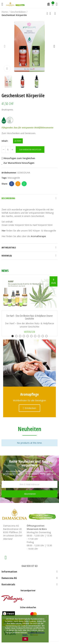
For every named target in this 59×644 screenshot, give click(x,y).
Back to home (51, 13)
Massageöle (14, 178)
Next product (55, 13)
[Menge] (8, 150)
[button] (5, 46)
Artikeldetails (9, 247)
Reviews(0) (7, 256)
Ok (25, 639)
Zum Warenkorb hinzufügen (30, 150)
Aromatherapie (38, 236)
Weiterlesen (29, 332)
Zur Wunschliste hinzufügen (19, 163)
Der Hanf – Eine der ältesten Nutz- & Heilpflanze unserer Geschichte (30, 317)
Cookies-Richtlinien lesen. (34, 634)
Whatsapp (24, 184)
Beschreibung (8, 198)
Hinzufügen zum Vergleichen (19, 158)
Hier (4, 231)
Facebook (12, 184)
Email (18, 184)
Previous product (47, 13)
